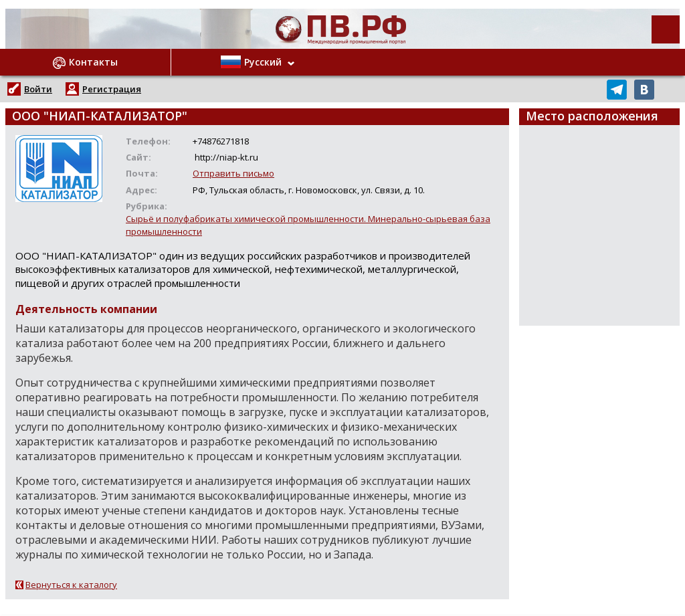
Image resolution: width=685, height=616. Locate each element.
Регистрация (112, 89)
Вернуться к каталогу (71, 585)
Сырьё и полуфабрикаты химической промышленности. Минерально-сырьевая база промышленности (308, 225)
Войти (38, 89)
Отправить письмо (233, 173)
